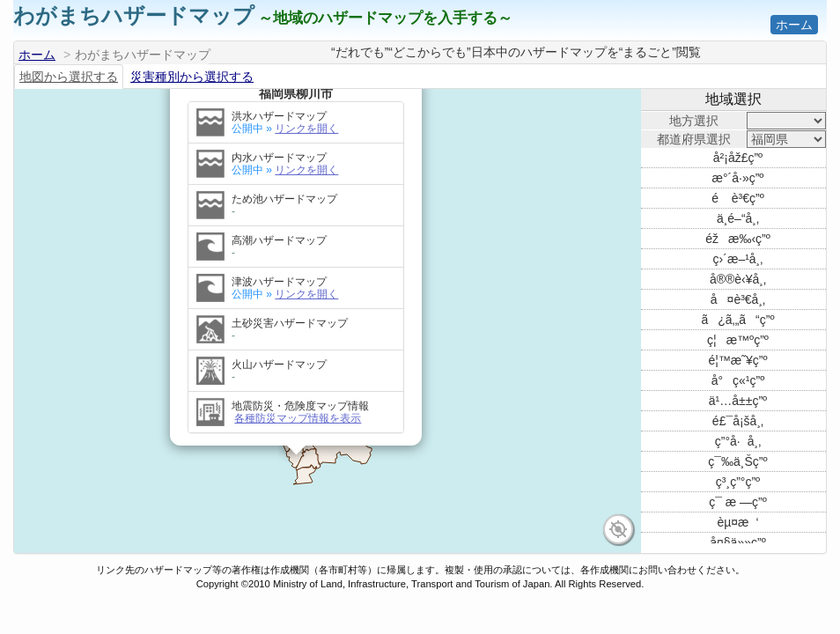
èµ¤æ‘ (737, 522)
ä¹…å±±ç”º (738, 401)
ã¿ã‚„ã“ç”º (737, 320)
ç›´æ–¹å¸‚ (738, 259)
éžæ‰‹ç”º (738, 239)
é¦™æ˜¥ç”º (737, 360)
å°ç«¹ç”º (738, 380)
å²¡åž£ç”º (738, 158)
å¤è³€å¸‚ (738, 299)
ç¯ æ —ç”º (738, 502)
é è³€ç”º (738, 198)
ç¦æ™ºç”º (738, 340)
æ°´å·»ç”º (738, 178)
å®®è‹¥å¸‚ (738, 279)
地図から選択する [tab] (69, 77)
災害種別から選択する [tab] (192, 77)
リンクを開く (306, 109)
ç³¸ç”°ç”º (738, 482)
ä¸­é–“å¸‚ (738, 218)
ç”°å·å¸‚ (738, 441)
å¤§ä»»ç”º (738, 542)
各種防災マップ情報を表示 (298, 399)
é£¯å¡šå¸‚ (738, 421)
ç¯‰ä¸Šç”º (737, 461)
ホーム (794, 25)
